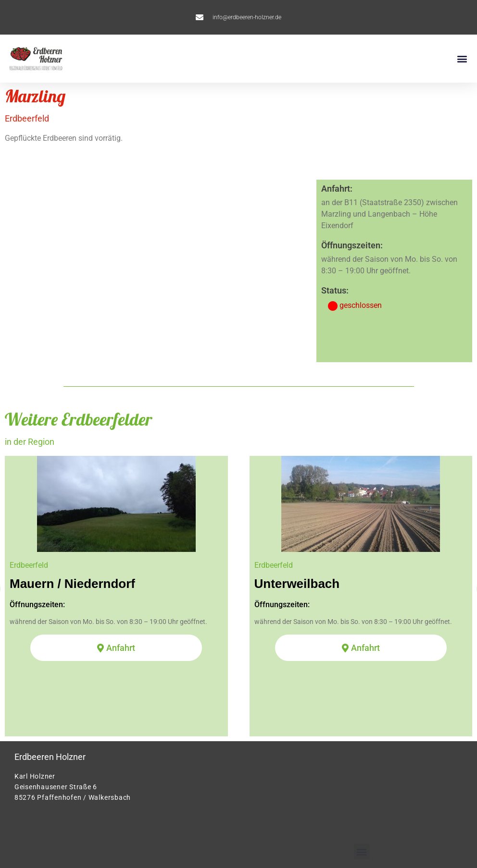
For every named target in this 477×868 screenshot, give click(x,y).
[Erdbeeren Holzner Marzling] (158, 271)
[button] (462, 59)
